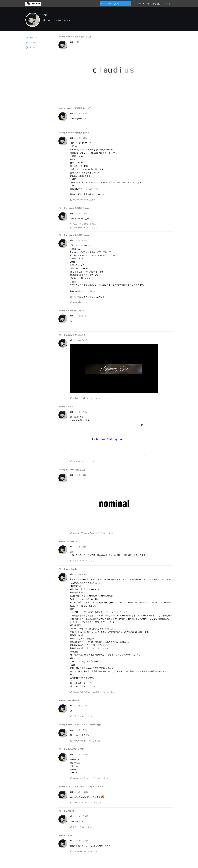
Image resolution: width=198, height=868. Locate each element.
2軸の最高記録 (73, 700)
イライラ (71, 835)
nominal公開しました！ (77, 470)
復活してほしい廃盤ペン (77, 749)
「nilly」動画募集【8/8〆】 (79, 208)
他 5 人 (99, 692)
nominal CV (72, 541)
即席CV (70, 406)
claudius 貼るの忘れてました (79, 37)
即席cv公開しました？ (76, 311)
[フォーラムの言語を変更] (139, 4)
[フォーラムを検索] (115, 4)
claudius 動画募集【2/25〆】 (79, 108)
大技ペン (71, 811)
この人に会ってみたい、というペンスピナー (85, 787)
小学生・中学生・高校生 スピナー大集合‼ (84, 725)
